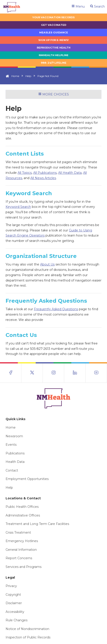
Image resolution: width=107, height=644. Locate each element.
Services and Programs (24, 567)
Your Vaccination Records (53, 17)
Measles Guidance (54, 32)
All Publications (45, 173)
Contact (12, 470)
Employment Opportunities (27, 479)
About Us (47, 264)
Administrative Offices (23, 515)
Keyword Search (18, 207)
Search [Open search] (97, 6)
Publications (15, 453)
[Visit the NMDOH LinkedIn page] (75, 373)
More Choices (54, 94)
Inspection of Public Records (28, 637)
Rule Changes (16, 620)
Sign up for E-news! (54, 40)
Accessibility (15, 612)
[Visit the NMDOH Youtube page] (96, 373)
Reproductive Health (54, 48)
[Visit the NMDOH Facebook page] (11, 373)
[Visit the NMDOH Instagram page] (53, 373)
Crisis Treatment (18, 533)
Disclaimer (14, 603)
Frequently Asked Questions (56, 309)
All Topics (25, 173)
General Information (21, 550)
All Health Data (70, 173)
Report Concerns (19, 558)
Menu (78, 6)
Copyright (13, 595)
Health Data (15, 462)
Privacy (11, 586)
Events (11, 445)
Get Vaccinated (54, 25)
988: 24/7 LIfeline (54, 63)
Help (28, 76)
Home (15, 76)
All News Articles (43, 178)
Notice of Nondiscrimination (27, 629)
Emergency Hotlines (22, 541)
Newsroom (14, 436)
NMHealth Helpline (54, 55)
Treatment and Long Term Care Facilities (37, 524)
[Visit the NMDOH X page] (32, 373)
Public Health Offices (22, 507)
